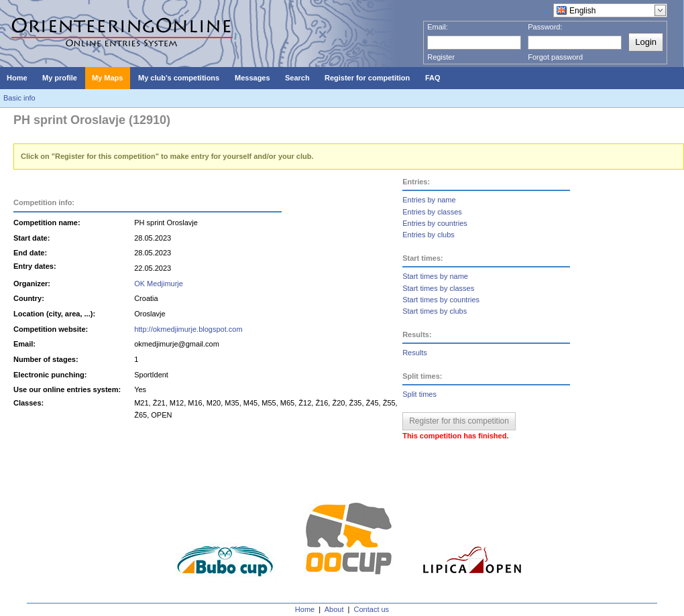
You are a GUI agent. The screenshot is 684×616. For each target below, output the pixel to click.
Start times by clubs (435, 311)
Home (305, 609)
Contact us (372, 609)
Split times (419, 394)
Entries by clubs (429, 235)
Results (415, 353)
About (334, 609)
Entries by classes (432, 212)
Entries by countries (435, 223)
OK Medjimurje (159, 284)
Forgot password (555, 57)
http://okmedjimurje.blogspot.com (188, 329)
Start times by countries (441, 300)
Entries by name (429, 200)
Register (441, 57)
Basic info (19, 98)
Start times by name (435, 276)
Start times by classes (438, 288)
